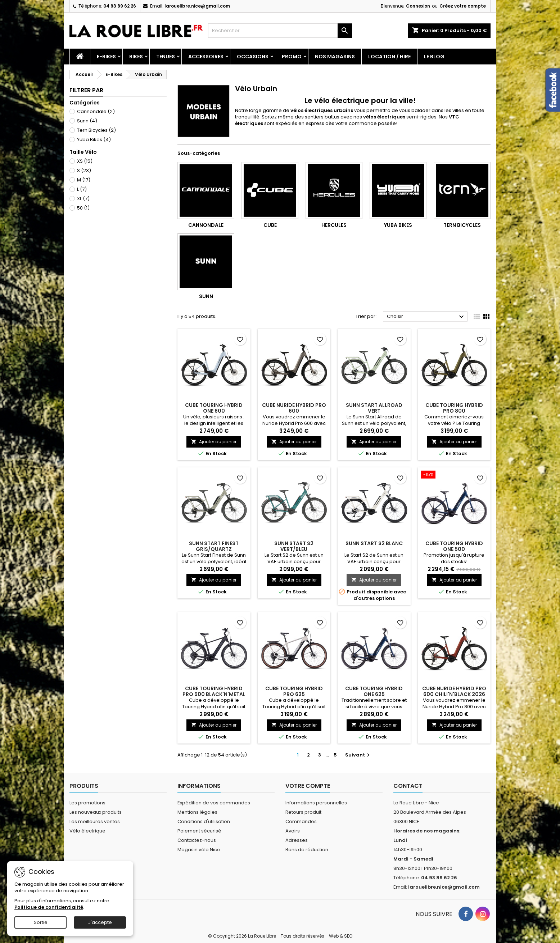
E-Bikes (106, 57)
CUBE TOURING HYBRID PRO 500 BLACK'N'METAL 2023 (214, 694)
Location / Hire (389, 57)
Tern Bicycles (96, 130)
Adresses (297, 840)
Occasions (253, 57)
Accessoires (206, 57)
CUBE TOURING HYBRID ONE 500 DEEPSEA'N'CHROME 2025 (454, 549)
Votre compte (308, 786)
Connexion (418, 6)
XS (85, 161)
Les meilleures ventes (95, 821)
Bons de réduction (307, 850)
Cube (270, 225)
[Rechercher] (280, 31)
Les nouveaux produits (96, 812)
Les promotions (87, 803)
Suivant (358, 755)
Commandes (301, 821)
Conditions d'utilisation (204, 821)
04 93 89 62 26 (120, 6)
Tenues (166, 57)
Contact (408, 786)
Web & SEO (341, 936)
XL (83, 199)
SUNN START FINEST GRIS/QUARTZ (214, 546)
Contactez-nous (197, 840)
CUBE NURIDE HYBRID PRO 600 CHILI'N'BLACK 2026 (454, 691)
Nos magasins (335, 57)
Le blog (434, 57)
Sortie (41, 922)
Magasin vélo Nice (199, 850)
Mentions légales (197, 812)
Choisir (426, 317)
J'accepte (100, 922)
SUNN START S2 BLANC (374, 543)
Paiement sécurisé (199, 831)
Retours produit (303, 812)
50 (83, 208)
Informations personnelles (316, 803)
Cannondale (96, 111)
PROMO (292, 57)
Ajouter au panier (214, 442)
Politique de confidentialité (49, 907)
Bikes (136, 57)
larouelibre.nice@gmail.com (197, 6)
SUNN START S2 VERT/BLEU (294, 546)
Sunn (87, 121)
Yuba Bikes (94, 140)
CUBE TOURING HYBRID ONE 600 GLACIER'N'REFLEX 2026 (214, 411)
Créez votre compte (463, 6)
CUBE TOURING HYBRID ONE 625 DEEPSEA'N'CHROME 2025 (374, 694)
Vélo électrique (87, 831)
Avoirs (293, 831)
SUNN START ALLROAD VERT (374, 408)
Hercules (334, 225)
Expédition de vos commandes (214, 803)
